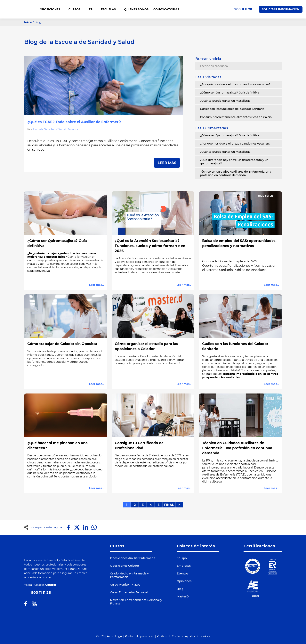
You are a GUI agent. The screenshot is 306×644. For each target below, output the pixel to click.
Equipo (182, 558)
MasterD (183, 596)
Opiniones (184, 581)
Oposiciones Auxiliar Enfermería (133, 558)
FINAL (169, 505)
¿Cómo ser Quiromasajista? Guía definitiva (230, 93)
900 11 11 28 (243, 9)
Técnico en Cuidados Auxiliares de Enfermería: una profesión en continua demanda (236, 173)
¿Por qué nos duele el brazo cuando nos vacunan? (235, 84)
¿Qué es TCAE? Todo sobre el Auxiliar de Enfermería (74, 122)
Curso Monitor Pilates (125, 585)
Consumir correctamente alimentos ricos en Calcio (236, 117)
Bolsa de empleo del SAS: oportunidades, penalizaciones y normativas (239, 243)
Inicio (28, 22)
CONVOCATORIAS (166, 9)
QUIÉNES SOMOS (136, 9)
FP (92, 9)
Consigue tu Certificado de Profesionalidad (139, 446)
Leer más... (96, 285)
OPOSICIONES (52, 9)
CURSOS (76, 9)
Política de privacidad (140, 636)
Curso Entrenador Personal (129, 592)
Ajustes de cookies (198, 636)
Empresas (184, 566)
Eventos (182, 573)
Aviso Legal (115, 636)
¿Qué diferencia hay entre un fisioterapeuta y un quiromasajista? (234, 162)
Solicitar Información (281, 9)
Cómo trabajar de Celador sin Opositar (62, 344)
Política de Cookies (170, 636)
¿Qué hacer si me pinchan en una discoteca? (57, 446)
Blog (180, 589)
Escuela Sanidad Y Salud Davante (56, 129)
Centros (51, 585)
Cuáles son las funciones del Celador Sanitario (232, 109)
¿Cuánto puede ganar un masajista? (225, 101)
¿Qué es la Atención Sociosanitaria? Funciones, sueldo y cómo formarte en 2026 (150, 246)
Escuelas (110, 9)
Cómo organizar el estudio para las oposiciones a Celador (146, 346)
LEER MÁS (167, 163)
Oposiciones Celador (125, 566)
